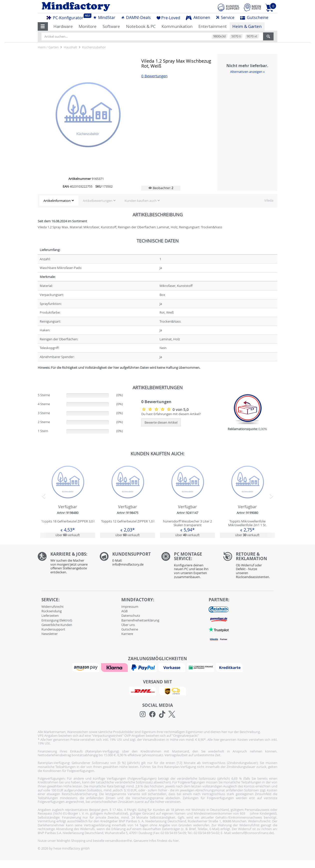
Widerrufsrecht (53, 607)
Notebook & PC (141, 26)
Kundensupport (53, 629)
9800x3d (219, 36)
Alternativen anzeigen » (247, 72)
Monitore (88, 26)
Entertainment (213, 26)
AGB (124, 611)
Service (225, 17)
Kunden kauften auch (141, 201)
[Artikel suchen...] (152, 36)
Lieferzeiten (50, 616)
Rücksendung (52, 611)
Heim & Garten (247, 26)
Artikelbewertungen (98, 201)
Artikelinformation (57, 201)
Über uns (128, 625)
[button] (43, 26)
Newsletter (50, 634)
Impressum (130, 607)
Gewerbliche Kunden (57, 625)
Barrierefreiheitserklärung (140, 620)
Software (111, 26)
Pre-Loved (168, 18)
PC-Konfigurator (66, 17)
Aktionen (198, 17)
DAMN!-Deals (136, 17)
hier (176, 841)
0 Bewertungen (154, 76)
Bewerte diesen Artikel (161, 422)
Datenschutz (131, 616)
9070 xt (252, 36)
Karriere (127, 634)
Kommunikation (177, 26)
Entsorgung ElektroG (57, 620)
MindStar (104, 17)
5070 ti (236, 36)
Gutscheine (254, 17)
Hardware (63, 26)
